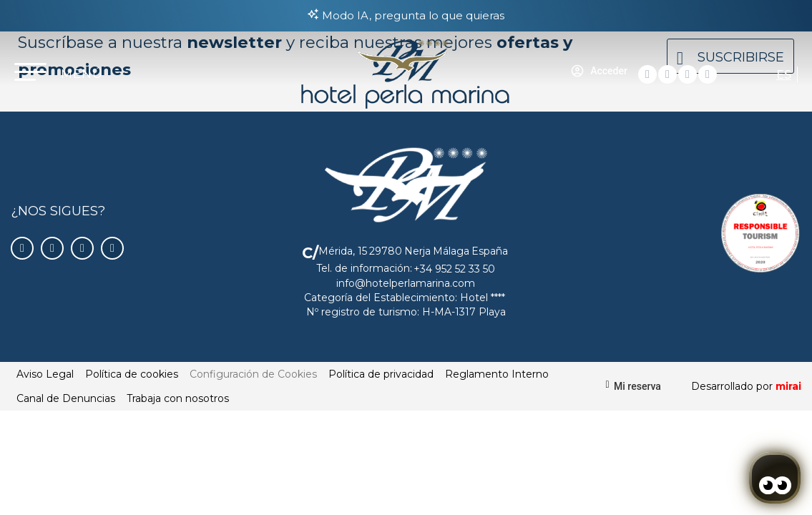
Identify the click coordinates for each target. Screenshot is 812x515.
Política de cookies (132, 374)
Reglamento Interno (497, 374)
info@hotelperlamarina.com (406, 283)
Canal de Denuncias (66, 398)
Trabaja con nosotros (178, 398)
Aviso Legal (45, 374)
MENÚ (82, 74)
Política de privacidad (381, 374)
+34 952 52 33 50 (454, 269)
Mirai (788, 386)
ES (784, 75)
